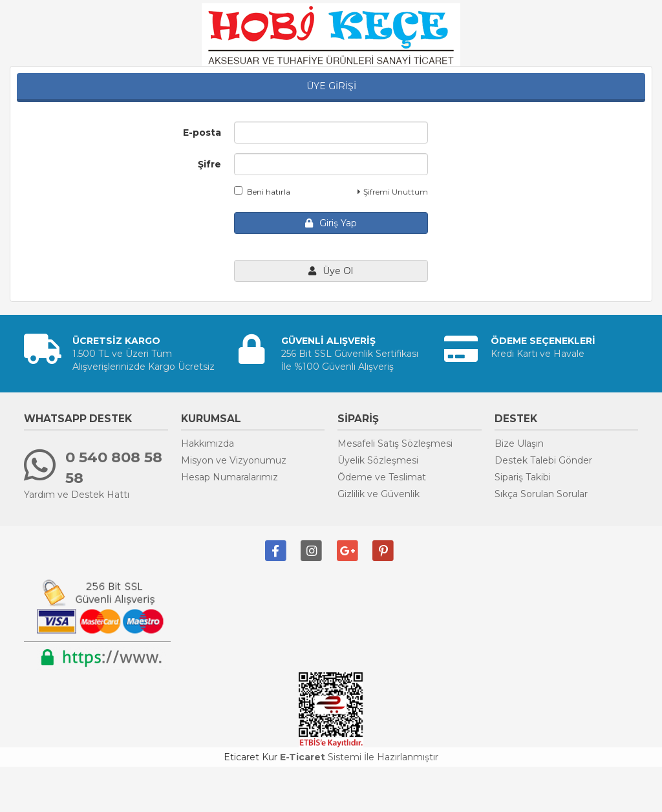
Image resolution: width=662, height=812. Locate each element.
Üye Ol (331, 271)
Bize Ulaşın (519, 443)
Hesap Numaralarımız (230, 477)
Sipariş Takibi (523, 477)
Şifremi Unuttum (393, 192)
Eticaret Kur (251, 757)
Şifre (209, 164)
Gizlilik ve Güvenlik (379, 494)
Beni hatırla (262, 191)
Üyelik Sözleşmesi (378, 460)
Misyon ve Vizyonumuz (234, 460)
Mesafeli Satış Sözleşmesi (395, 443)
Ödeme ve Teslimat (382, 477)
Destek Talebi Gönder (543, 460)
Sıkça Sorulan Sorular (541, 494)
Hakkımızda (208, 443)
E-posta (202, 133)
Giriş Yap (331, 223)
